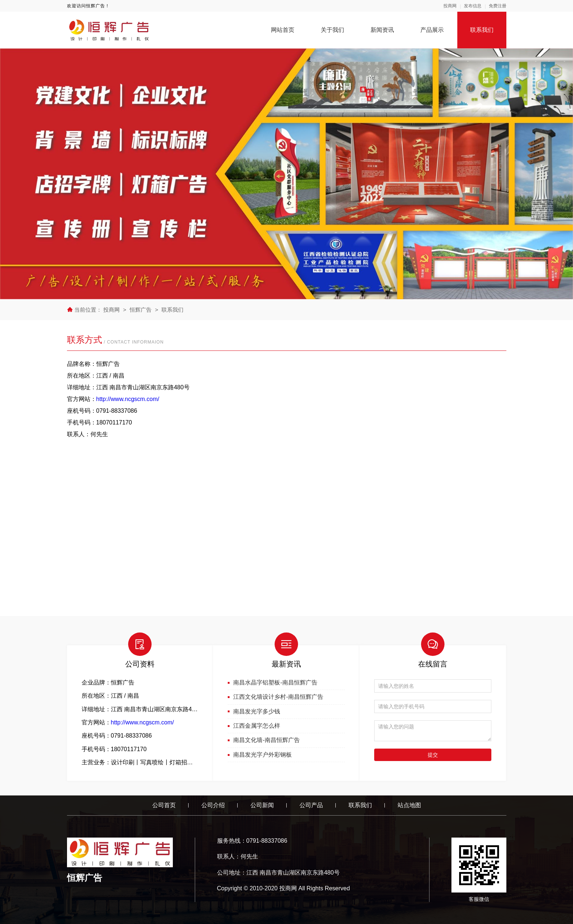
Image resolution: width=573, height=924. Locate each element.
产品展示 (432, 30)
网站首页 (283, 30)
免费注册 (498, 6)
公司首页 (164, 805)
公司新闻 (262, 805)
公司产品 (311, 805)
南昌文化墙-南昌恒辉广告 (266, 740)
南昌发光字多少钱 (257, 711)
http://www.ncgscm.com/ (128, 399)
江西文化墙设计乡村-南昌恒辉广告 (278, 697)
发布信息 (473, 6)
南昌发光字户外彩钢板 (263, 755)
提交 (433, 755)
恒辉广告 (141, 310)
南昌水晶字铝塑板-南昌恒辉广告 (275, 682)
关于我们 (332, 30)
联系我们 (482, 30)
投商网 (450, 6)
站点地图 (409, 805)
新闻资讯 (382, 30)
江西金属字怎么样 (257, 726)
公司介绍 (213, 805)
